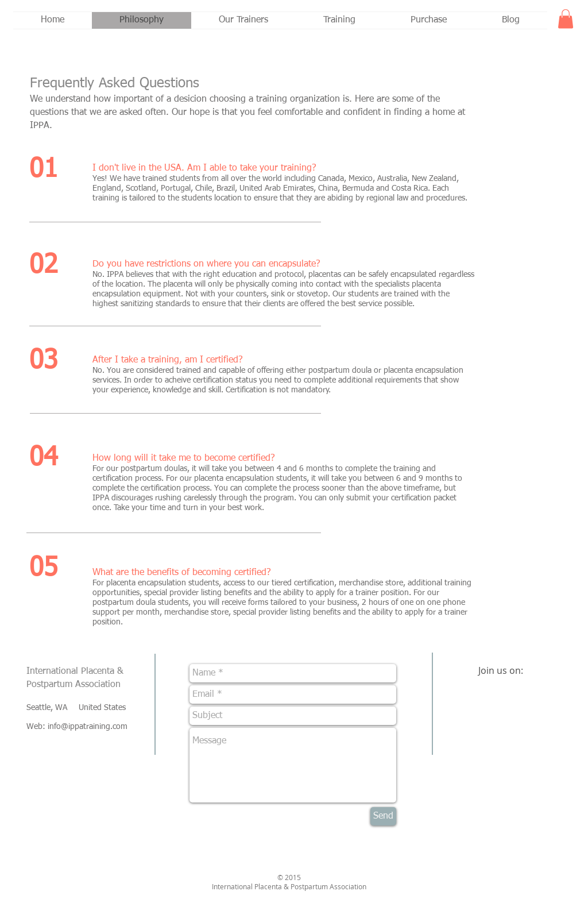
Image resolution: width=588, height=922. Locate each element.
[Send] (383, 816)
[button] (566, 19)
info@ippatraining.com (88, 727)
